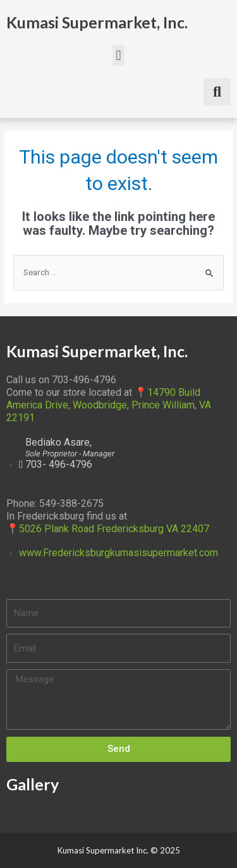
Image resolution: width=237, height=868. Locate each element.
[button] (118, 55)
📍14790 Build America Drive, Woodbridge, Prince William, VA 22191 (109, 405)
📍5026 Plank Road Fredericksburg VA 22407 (108, 529)
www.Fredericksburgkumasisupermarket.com (118, 553)
